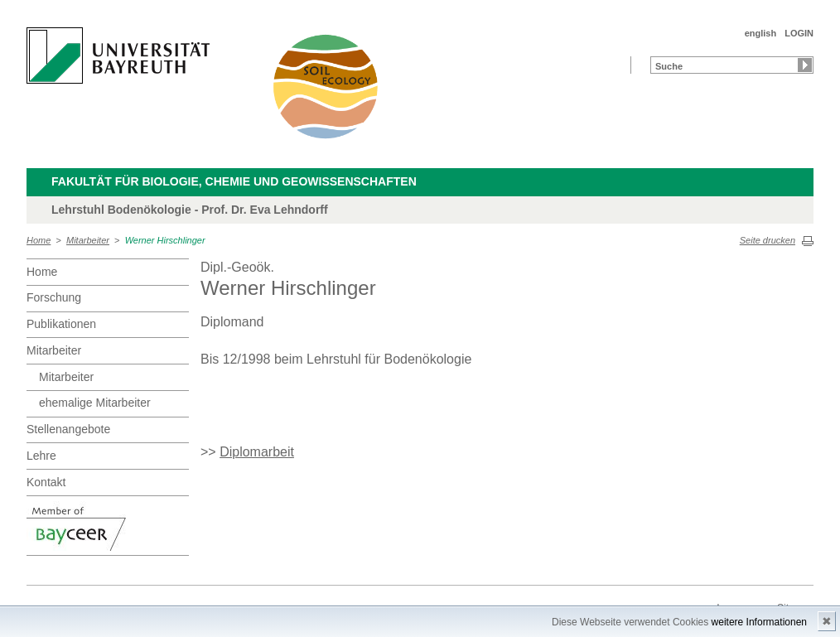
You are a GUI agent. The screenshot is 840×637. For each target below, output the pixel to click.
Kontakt (46, 482)
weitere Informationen (759, 622)
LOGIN (799, 33)
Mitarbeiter (88, 240)
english (761, 33)
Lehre (41, 456)
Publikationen (61, 324)
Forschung (54, 297)
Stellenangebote (68, 429)
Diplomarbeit (257, 452)
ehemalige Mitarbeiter (95, 403)
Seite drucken (768, 240)
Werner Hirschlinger (165, 240)
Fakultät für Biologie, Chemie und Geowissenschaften (234, 181)
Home (39, 240)
